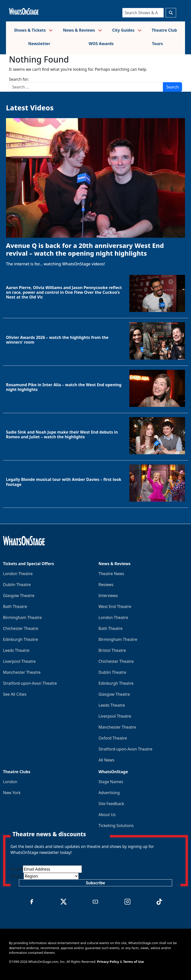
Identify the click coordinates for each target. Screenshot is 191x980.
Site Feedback (111, 804)
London (10, 782)
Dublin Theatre (17, 585)
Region (17, 876)
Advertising (109, 793)
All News (106, 760)
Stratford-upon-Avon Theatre (30, 683)
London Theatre (18, 574)
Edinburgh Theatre (21, 639)
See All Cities (15, 694)
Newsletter (39, 44)
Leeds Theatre (16, 650)
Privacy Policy (108, 962)
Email (17, 869)
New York (12, 793)
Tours (157, 44)
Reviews (106, 585)
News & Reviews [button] (82, 30)
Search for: (19, 79)
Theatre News (111, 574)
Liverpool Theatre (19, 661)
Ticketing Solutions (116, 826)
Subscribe (95, 883)
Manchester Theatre (22, 672)
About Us (107, 815)
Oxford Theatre (113, 738)
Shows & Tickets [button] (33, 30)
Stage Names (111, 782)
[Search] (143, 13)
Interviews (108, 596)
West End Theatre (115, 606)
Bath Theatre (15, 606)
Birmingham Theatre (22, 617)
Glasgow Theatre (19, 596)
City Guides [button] (127, 30)
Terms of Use (133, 962)
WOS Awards (101, 44)
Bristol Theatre (112, 650)
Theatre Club (164, 30)
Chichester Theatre (21, 628)
